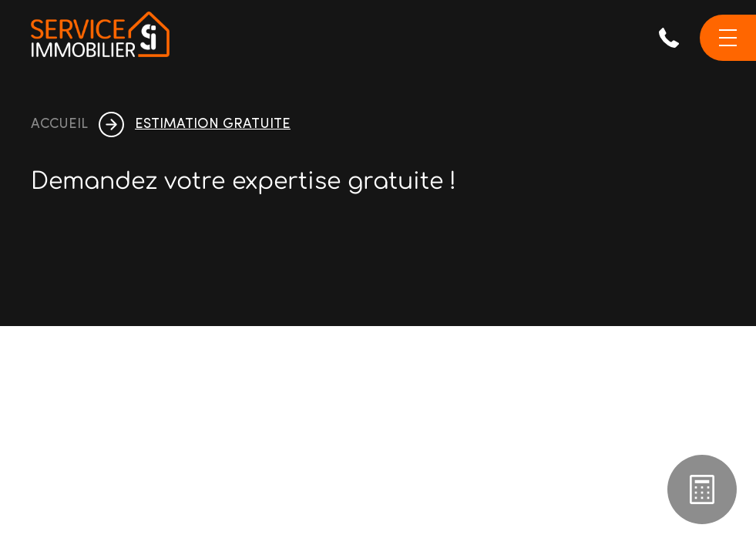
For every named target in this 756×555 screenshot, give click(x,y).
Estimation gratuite (702, 489)
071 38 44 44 (669, 38)
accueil (59, 125)
